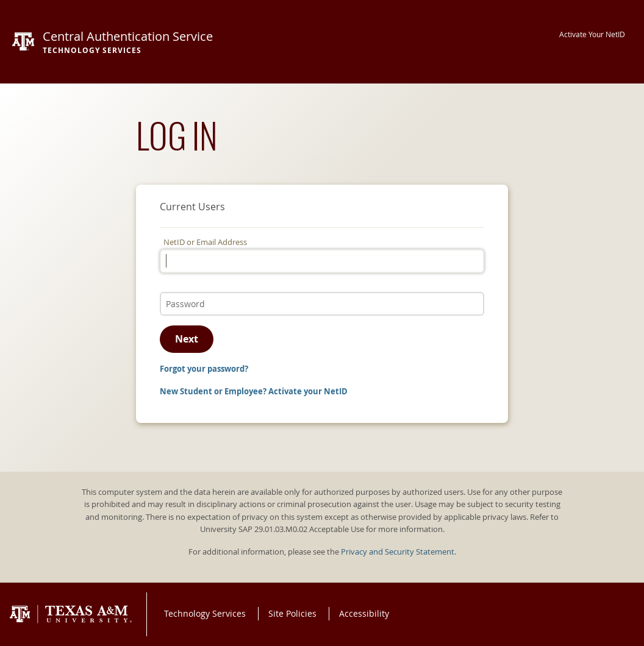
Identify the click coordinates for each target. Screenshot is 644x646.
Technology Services (205, 613)
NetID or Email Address (205, 242)
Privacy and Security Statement (398, 552)
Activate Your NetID (592, 34)
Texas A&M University (71, 614)
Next (187, 339)
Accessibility (364, 613)
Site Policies (292, 613)
